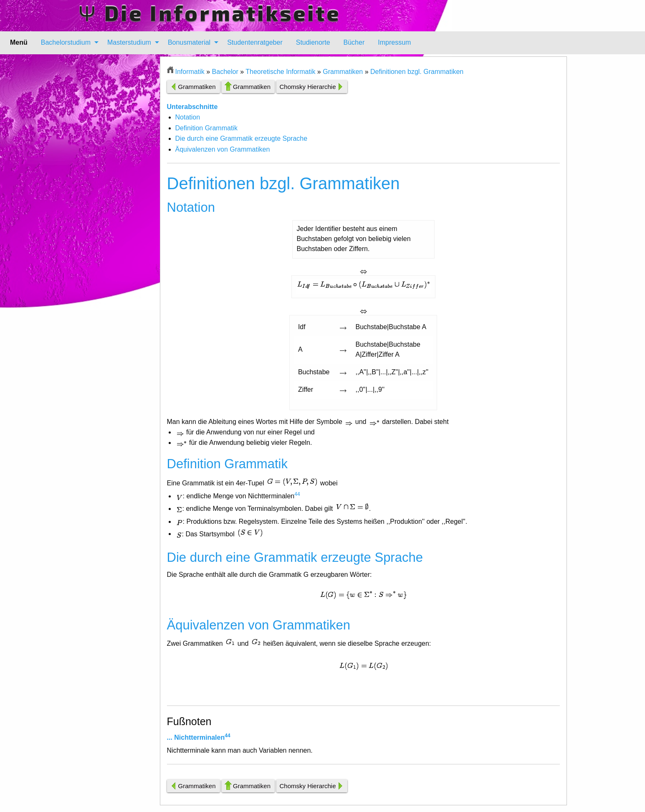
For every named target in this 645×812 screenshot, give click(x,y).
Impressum (394, 42)
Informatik (190, 72)
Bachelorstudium (66, 42)
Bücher (354, 42)
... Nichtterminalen (196, 737)
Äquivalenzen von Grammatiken (223, 149)
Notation (188, 117)
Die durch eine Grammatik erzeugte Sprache (242, 138)
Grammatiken (343, 72)
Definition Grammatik (206, 128)
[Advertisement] (119, 182)
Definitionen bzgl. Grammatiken (417, 72)
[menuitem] (67, 43)
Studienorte (313, 42)
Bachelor (225, 72)
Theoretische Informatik (280, 72)
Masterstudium (129, 42)
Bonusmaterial (189, 42)
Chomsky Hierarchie (307, 87)
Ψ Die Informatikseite (210, 13)
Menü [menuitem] (19, 42)
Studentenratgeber (255, 42)
